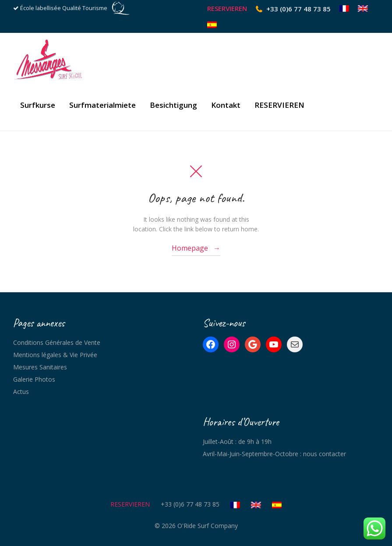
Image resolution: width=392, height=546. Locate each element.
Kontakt (226, 107)
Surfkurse (38, 107)
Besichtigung (173, 107)
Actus (21, 392)
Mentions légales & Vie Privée (55, 355)
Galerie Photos (34, 379)
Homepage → (196, 248)
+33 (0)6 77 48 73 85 (298, 9)
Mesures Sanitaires (40, 367)
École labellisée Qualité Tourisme (64, 8)
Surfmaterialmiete (102, 107)
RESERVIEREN (227, 9)
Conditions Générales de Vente (57, 342)
